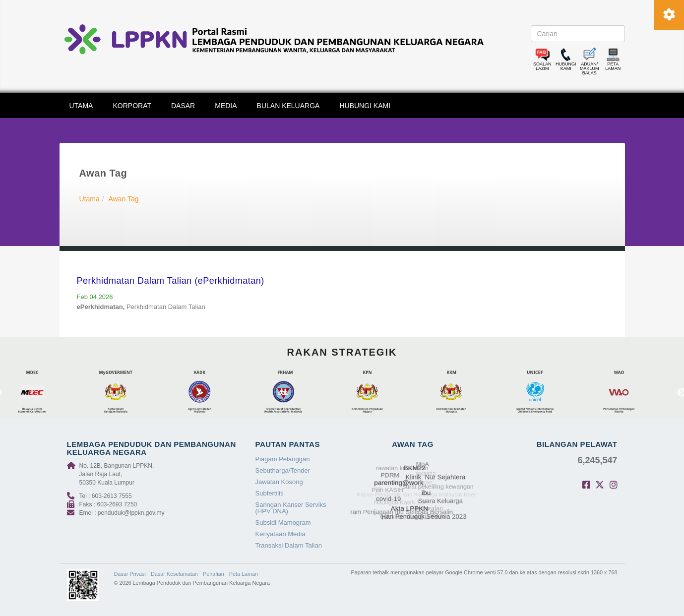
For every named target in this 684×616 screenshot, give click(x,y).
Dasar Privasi (130, 574)
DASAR (183, 106)
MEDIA (226, 106)
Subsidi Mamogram (283, 523)
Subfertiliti (270, 493)
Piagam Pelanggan (283, 459)
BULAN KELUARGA (288, 106)
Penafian (214, 574)
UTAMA (81, 106)
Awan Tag (124, 199)
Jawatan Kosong (279, 482)
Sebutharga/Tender (283, 470)
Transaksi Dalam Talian (289, 545)
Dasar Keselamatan (174, 574)
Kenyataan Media (280, 534)
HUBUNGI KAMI (365, 106)
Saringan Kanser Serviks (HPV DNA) (291, 508)
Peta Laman (244, 574)
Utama (90, 199)
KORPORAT (132, 106)
